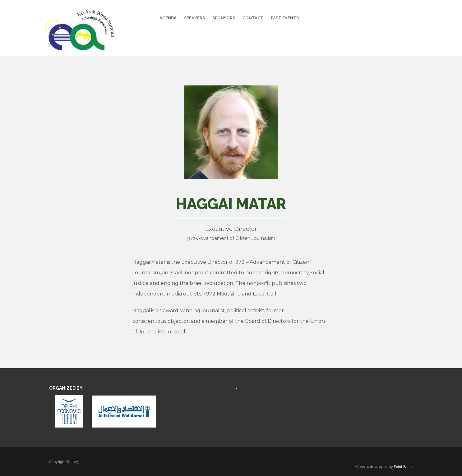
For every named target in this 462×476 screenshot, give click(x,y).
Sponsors (224, 18)
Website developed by (384, 467)
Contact (253, 18)
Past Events (285, 18)
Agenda (168, 18)
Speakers (194, 18)
